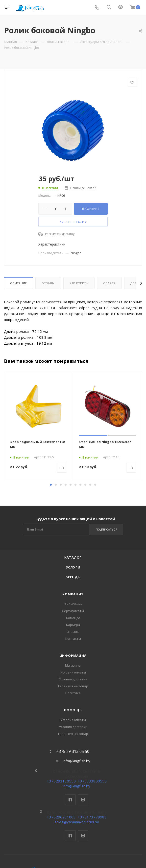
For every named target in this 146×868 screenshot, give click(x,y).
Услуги (73, 567)
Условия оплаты (73, 672)
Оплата (109, 283)
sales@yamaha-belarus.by (77, 822)
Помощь (73, 710)
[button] (51, 485)
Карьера (73, 625)
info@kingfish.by (77, 761)
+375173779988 (92, 817)
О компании (73, 604)
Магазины (73, 665)
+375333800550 (92, 781)
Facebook (70, 800)
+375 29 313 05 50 (73, 751)
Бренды (73, 577)
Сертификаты (73, 611)
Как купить (79, 283)
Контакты (73, 638)
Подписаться (107, 529)
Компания (73, 594)
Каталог (73, 557)
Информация (73, 655)
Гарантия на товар (73, 686)
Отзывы (48, 283)
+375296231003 (61, 817)
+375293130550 (61, 781)
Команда (73, 618)
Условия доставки (73, 679)
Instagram (83, 800)
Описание (18, 283)
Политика (73, 693)
